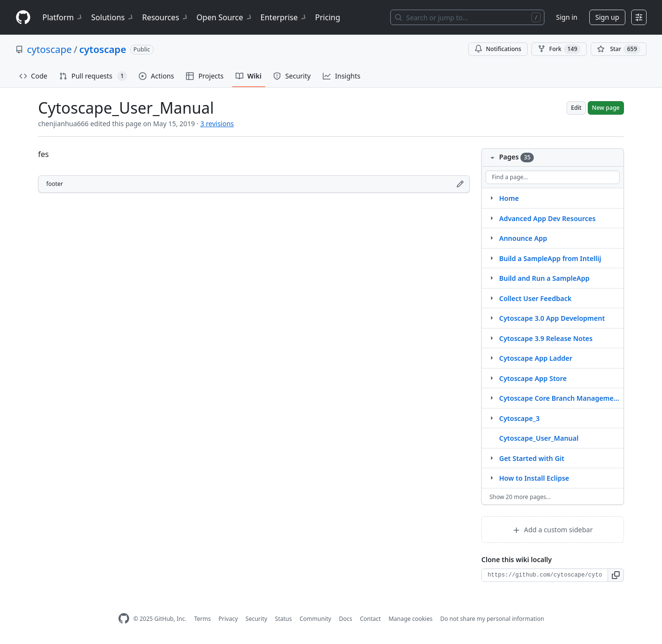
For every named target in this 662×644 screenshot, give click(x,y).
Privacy (228, 619)
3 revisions (217, 124)
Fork (559, 49)
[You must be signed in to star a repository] (619, 49)
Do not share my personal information (492, 619)
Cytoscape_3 (519, 418)
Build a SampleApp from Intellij (550, 258)
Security (257, 619)
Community (316, 619)
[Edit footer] (460, 184)
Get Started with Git (532, 458)
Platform (63, 17)
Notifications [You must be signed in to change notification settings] (498, 49)
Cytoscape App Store (533, 378)
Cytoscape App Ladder (536, 358)
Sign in (567, 17)
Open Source (225, 17)
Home (509, 198)
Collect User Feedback (535, 298)
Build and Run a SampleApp (544, 278)
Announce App (523, 238)
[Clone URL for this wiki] (545, 575)
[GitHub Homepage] (124, 619)
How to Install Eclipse (534, 478)
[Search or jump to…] (467, 17)
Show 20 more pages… (520, 497)
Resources (165, 17)
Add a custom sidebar (553, 530)
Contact (370, 619)
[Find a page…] (553, 177)
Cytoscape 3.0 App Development (552, 318)
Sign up (607, 17)
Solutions (113, 17)
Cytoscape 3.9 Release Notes (546, 338)
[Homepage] (23, 18)
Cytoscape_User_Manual (539, 438)
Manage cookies (410, 619)
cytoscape (49, 49)
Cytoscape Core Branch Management (559, 398)
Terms (203, 619)
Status (284, 619)
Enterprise (284, 17)
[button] (616, 575)
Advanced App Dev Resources (547, 218)
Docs (345, 619)
